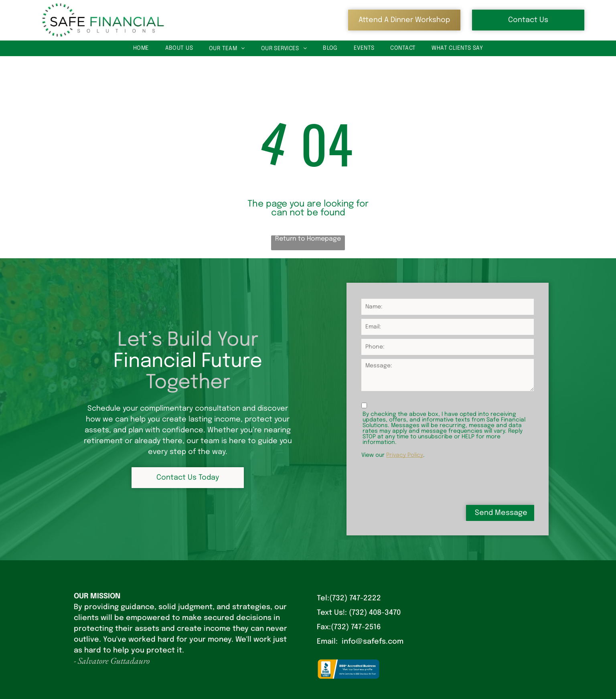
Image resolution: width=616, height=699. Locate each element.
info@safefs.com (373, 642)
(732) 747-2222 (355, 598)
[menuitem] (141, 48)
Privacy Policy (405, 455)
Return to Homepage (308, 239)
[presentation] (422, 481)
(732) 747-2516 (356, 627)
